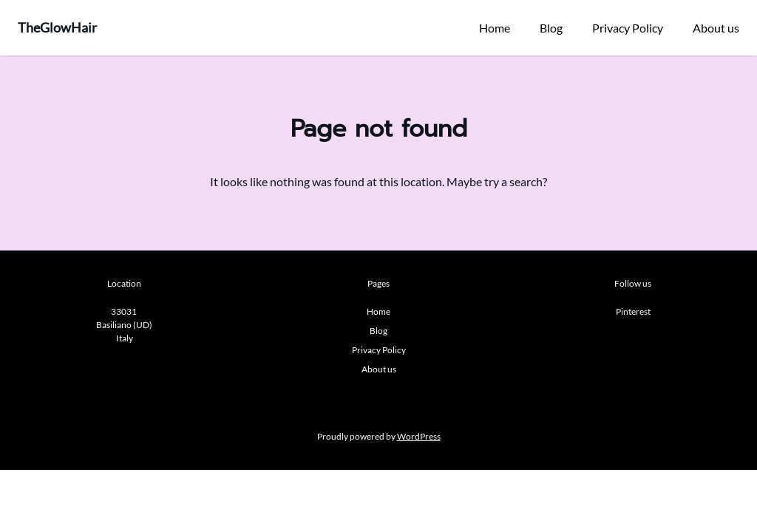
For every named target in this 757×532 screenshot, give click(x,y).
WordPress (419, 436)
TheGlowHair (57, 27)
